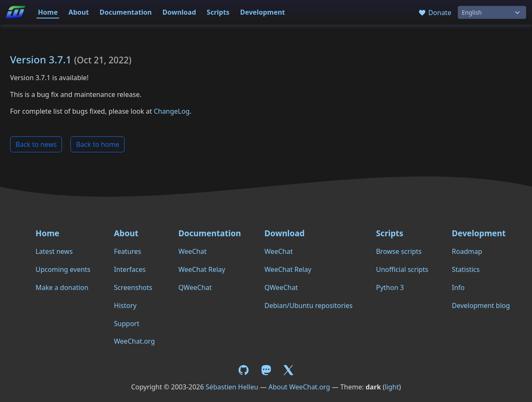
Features (128, 251)
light (392, 387)
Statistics (466, 269)
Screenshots (133, 287)
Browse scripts (399, 251)
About (79, 12)
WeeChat (192, 251)
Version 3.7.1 (41, 59)
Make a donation (62, 287)
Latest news (54, 251)
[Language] (492, 12)
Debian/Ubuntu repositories (309, 305)
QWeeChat (195, 287)
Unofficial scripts (402, 269)
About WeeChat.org (299, 387)
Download (179, 12)
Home (48, 12)
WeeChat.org (135, 341)
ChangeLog (172, 111)
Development (263, 12)
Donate (435, 13)
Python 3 (390, 287)
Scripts (218, 12)
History (125, 305)
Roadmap (467, 251)
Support (127, 324)
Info (458, 287)
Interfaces (130, 269)
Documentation (126, 12)
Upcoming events (63, 269)
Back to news (36, 144)
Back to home (97, 144)
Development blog (481, 305)
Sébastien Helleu (232, 387)
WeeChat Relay (202, 269)
